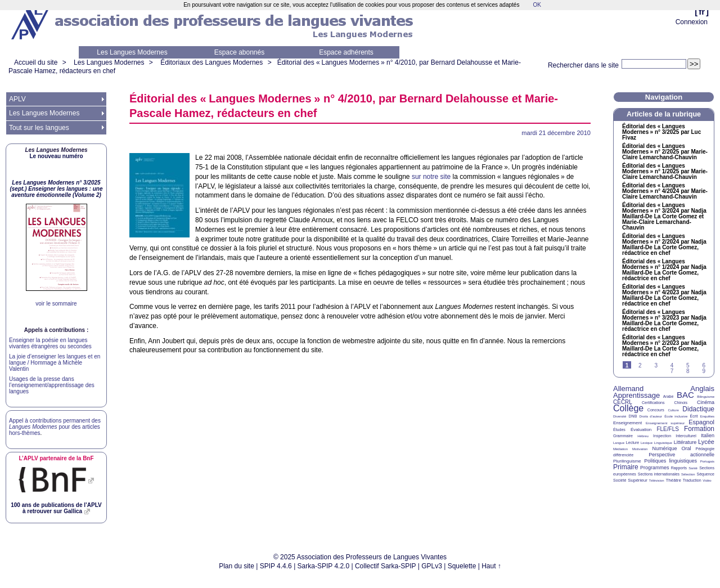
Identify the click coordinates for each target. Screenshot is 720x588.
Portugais (707, 461)
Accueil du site (36, 62)
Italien (708, 436)
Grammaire (623, 436)
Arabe (669, 396)
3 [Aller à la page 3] (656, 365)
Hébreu (643, 436)
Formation (699, 429)
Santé (693, 468)
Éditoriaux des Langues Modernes (211, 62)
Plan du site (237, 566)
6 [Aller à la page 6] (704, 365)
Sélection (688, 474)
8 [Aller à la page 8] (688, 371)
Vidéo (707, 481)
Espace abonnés (239, 52)
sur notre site (431, 177)
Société (620, 480)
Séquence (705, 474)
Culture (673, 410)
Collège (628, 408)
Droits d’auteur (651, 416)
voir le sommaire (56, 304)
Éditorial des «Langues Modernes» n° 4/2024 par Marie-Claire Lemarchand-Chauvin (665, 191)
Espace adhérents (346, 52)
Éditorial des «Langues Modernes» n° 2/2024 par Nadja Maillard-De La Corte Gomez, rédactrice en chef (664, 245)
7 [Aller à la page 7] (672, 371)
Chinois (681, 403)
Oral (687, 448)
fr (702, 12)
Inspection (662, 436)
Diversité (620, 416)
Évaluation (641, 430)
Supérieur (638, 480)
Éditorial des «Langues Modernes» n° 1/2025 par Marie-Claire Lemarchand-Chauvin (665, 172)
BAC (685, 395)
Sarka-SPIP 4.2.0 (324, 566)
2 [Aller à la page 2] (640, 365)
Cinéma (706, 402)
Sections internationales (659, 474)
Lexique (647, 443)
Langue (619, 443)
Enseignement (627, 423)
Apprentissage (636, 395)
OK (537, 5)
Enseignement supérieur (665, 423)
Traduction (692, 480)
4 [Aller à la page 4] (672, 365)
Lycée (706, 442)
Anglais (702, 389)
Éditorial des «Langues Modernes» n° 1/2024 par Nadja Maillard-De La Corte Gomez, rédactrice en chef (664, 270)
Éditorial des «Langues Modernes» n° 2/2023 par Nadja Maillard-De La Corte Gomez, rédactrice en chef (664, 346)
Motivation (640, 449)
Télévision (657, 481)
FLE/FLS (667, 429)
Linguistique (663, 443)
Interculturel (686, 436)
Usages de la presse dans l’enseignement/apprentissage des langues (52, 385)
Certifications (653, 403)
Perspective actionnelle (681, 455)
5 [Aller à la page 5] (688, 365)
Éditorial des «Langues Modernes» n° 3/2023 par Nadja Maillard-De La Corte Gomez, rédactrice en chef (664, 321)
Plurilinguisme (627, 461)
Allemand (628, 389)
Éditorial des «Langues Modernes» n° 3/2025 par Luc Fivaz (661, 132)
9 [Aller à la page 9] (704, 371)
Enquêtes (707, 416)
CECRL (623, 402)
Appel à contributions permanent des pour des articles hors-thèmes (55, 427)
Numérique (664, 448)
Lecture (633, 443)
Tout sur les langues (39, 128)
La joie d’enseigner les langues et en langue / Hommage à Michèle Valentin (55, 363)
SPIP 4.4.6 (276, 566)
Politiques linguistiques (670, 461)
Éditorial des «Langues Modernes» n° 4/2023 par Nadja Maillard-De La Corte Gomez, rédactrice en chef (664, 295)
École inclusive (676, 416)
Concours (656, 410)
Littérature (685, 442)
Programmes (655, 468)
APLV (17, 99)
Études (619, 430)
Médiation (620, 449)
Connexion (692, 22)
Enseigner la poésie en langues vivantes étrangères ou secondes (50, 343)
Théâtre (673, 480)
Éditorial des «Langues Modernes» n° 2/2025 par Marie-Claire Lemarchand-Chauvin (665, 152)
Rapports (679, 468)
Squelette (462, 566)
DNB (633, 416)
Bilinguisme (706, 397)
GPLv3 (432, 566)
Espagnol (701, 422)
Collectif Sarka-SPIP (386, 566)
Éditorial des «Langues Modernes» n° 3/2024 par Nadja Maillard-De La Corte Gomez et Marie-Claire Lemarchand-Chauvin (664, 217)
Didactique (698, 409)
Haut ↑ (491, 566)
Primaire (626, 467)
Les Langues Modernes (132, 52)
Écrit (694, 416)
